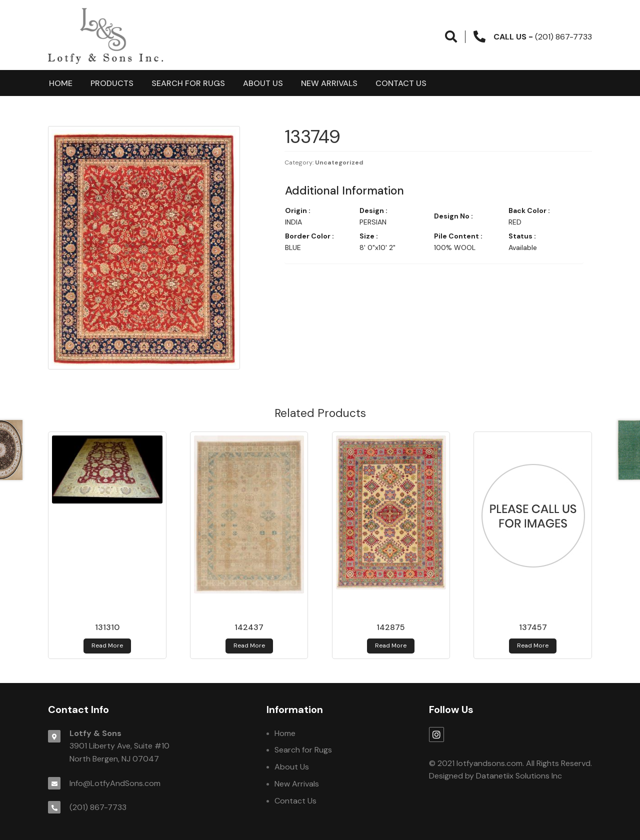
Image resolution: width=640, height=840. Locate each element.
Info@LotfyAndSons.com (115, 783)
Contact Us (401, 83)
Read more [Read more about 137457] (533, 645)
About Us (263, 83)
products (112, 83)
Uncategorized (339, 162)
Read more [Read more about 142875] (391, 645)
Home (61, 83)
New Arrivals (329, 83)
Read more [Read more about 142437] (249, 645)
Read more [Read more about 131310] (107, 645)
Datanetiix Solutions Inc (519, 776)
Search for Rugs (188, 83)
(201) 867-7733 (98, 807)
